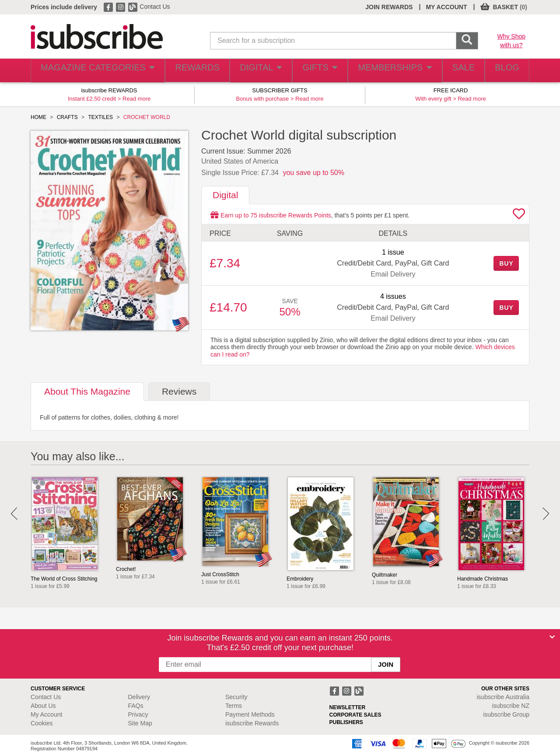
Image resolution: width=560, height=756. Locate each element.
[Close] (552, 637)
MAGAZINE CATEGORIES (92, 71)
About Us (43, 706)
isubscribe (503, 697)
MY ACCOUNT (446, 7)
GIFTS (312, 71)
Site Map (140, 723)
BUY (506, 263)
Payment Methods (250, 714)
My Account (46, 714)
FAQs (136, 706)
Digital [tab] (225, 195)
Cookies (42, 723)
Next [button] (546, 514)
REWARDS (185, 71)
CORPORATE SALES (355, 715)
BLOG (504, 71)
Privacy (138, 714)
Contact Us (155, 7)
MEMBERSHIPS (386, 71)
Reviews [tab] (179, 391)
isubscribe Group (506, 714)
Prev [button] (14, 514)
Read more (136, 99)
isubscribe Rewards (252, 723)
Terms (234, 706)
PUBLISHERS (346, 722)
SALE (455, 71)
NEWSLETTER (348, 707)
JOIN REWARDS (389, 7)
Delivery (139, 697)
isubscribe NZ (511, 706)
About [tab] (87, 391)
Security (236, 697)
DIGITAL (251, 71)
